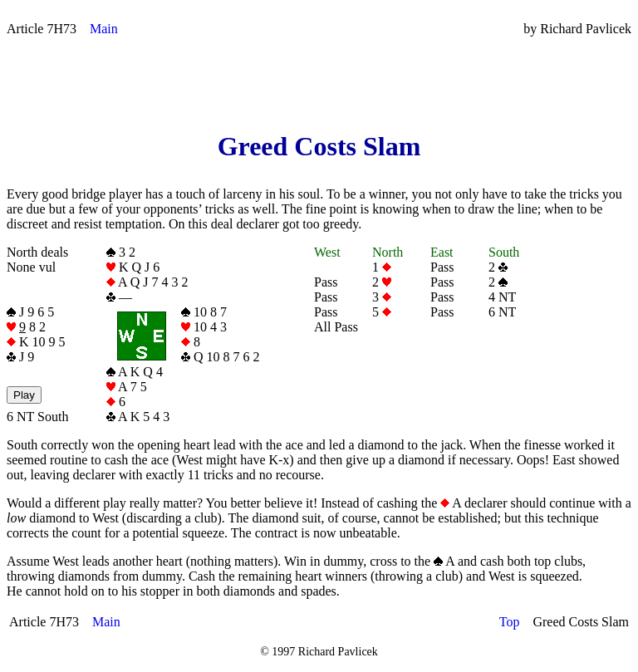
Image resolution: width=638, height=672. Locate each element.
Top (510, 622)
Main (104, 29)
